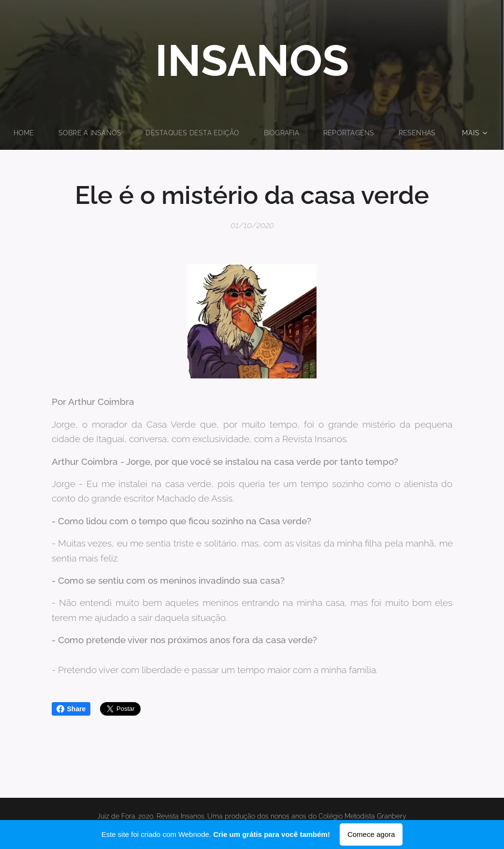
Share (71, 709)
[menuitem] (54, 133)
